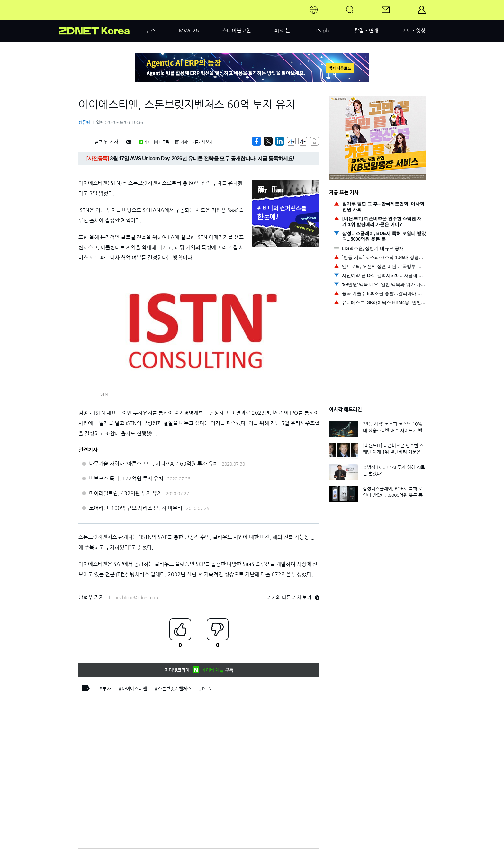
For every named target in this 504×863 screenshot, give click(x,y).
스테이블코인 (237, 31)
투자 (107, 689)
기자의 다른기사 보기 (194, 142)
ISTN (207, 689)
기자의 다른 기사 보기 (293, 597)
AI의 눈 (282, 31)
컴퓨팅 (84, 122)
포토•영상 (414, 31)
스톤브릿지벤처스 (175, 689)
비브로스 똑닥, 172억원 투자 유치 (126, 478)
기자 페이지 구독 (154, 142)
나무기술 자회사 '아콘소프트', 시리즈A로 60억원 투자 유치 (153, 464)
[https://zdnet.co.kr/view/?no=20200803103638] (256, 141)
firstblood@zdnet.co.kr (137, 598)
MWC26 (189, 31)
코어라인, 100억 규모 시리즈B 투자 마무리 (136, 508)
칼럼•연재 (366, 31)
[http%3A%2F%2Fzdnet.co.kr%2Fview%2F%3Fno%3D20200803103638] (280, 141)
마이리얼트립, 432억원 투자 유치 (126, 493)
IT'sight (322, 31)
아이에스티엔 (134, 689)
